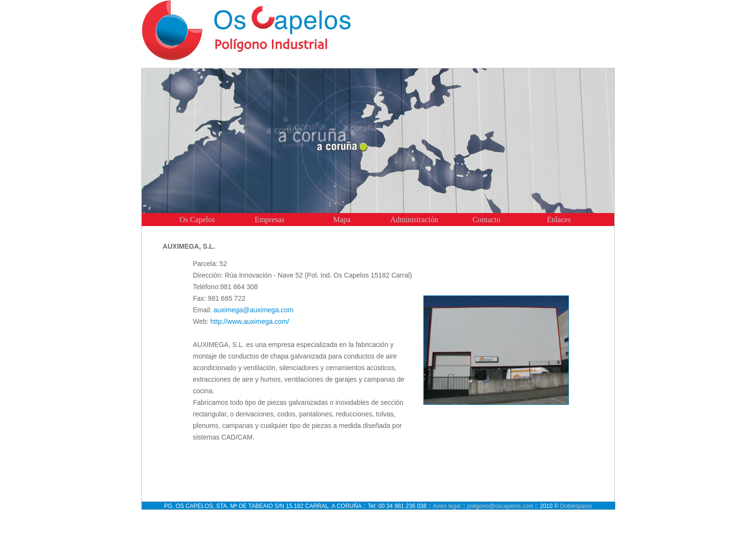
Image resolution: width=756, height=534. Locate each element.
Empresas (270, 220)
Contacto (486, 220)
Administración (414, 220)
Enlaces (559, 220)
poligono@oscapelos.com (500, 506)
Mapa (342, 220)
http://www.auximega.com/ (250, 321)
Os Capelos (197, 220)
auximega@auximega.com (254, 310)
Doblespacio (576, 506)
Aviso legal (446, 506)
